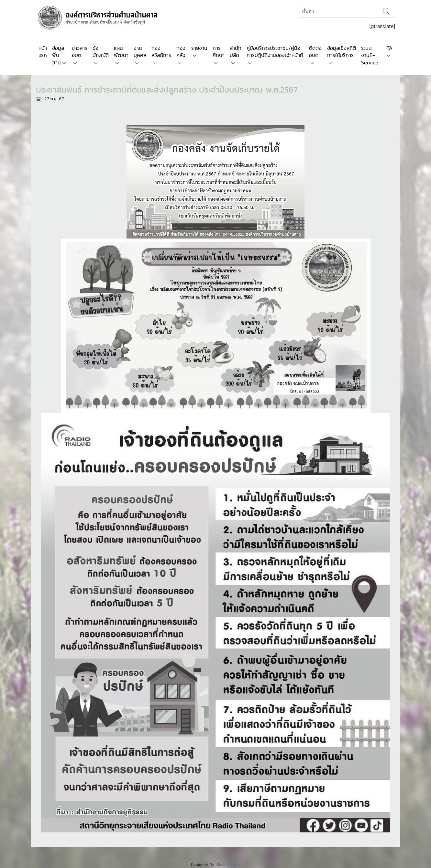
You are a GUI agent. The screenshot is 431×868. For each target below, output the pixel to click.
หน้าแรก (43, 51)
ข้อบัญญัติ (101, 51)
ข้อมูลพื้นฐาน (58, 55)
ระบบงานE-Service (370, 55)
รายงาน (199, 48)
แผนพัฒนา (121, 51)
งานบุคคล (140, 51)
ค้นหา (386, 11)
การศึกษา (219, 51)
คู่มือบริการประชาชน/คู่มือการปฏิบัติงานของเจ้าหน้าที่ (275, 51)
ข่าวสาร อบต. (80, 51)
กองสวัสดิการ (161, 51)
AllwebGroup (228, 865)
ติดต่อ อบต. (315, 51)
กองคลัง (181, 51)
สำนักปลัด (236, 51)
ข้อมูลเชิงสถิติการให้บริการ (342, 51)
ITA (389, 48)
